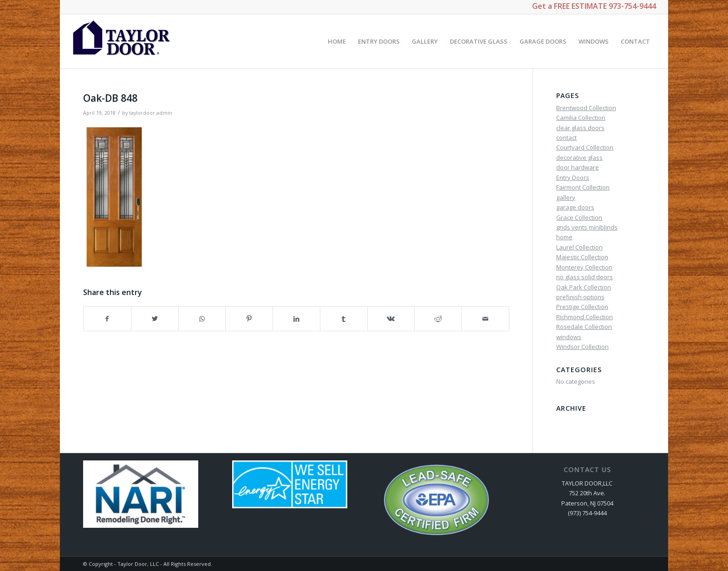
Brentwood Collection (586, 108)
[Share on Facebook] (107, 319)
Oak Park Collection (584, 287)
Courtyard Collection (585, 147)
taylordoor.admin (151, 113)
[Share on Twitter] (155, 319)
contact (566, 138)
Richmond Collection (585, 317)
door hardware (578, 167)
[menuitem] (337, 41)
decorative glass (579, 158)
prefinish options (580, 297)
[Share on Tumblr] (344, 319)
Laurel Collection (579, 247)
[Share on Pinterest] (249, 319)
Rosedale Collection (584, 327)
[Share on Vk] (391, 319)
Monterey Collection (584, 267)
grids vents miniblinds (587, 227)
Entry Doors (573, 177)
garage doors (575, 207)
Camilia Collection (581, 118)
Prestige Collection (582, 307)
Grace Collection (579, 217)
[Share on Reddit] (438, 319)
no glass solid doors (585, 277)
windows (569, 337)
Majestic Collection (582, 257)
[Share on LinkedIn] (296, 319)
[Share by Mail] (485, 319)
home (564, 237)
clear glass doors (580, 128)
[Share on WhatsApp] (202, 319)
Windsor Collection (582, 347)
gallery (566, 197)
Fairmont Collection (583, 187)
